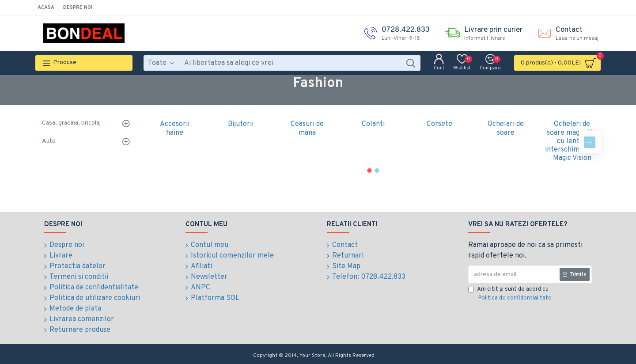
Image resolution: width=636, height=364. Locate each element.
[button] (590, 142)
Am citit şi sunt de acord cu (511, 294)
